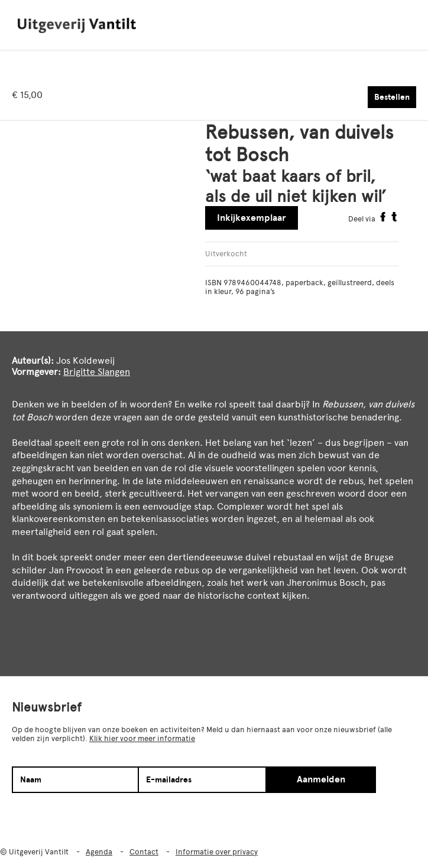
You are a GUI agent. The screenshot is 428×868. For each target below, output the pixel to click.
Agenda (99, 852)
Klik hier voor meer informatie (142, 738)
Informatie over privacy (217, 852)
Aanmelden (321, 779)
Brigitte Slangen (97, 372)
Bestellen (392, 97)
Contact (144, 852)
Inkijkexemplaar (252, 218)
